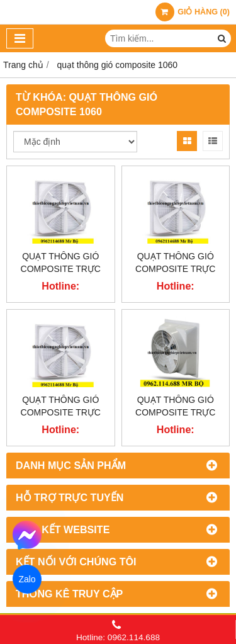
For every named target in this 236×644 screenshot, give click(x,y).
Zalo (27, 579)
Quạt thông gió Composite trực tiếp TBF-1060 (61, 412)
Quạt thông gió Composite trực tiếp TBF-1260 (175, 269)
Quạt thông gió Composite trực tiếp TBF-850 (175, 412)
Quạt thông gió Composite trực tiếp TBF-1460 (61, 269)
